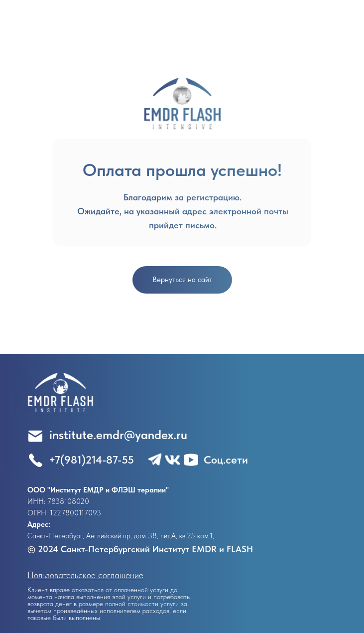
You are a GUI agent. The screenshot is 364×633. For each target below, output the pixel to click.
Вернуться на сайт (182, 280)
